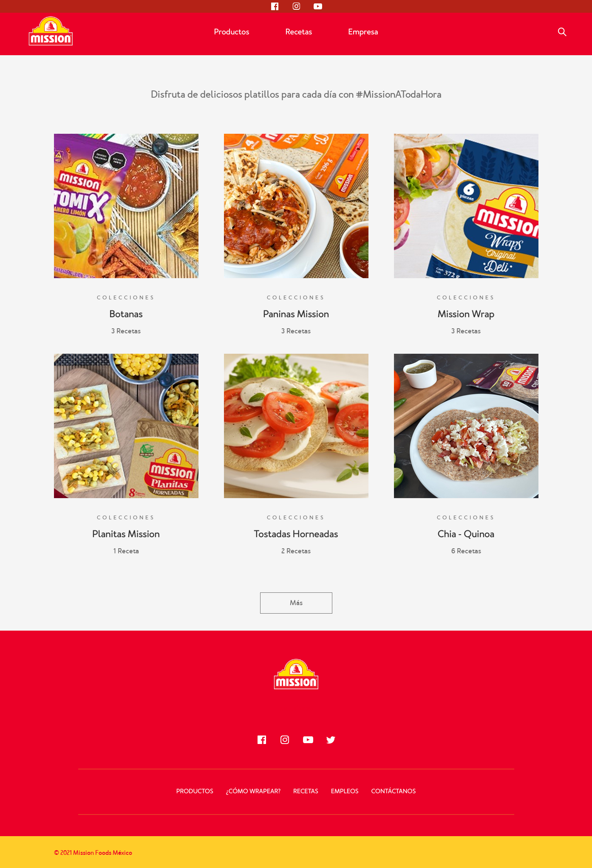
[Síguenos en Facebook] (275, 6)
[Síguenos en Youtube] (317, 6)
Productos (231, 32)
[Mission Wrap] (466, 206)
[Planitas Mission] (126, 426)
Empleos (345, 792)
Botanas (126, 314)
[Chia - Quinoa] (466, 426)
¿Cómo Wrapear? (253, 792)
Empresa (363, 32)
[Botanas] (126, 206)
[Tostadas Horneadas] (296, 426)
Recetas (299, 32)
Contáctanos (394, 792)
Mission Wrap (466, 314)
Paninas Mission (296, 314)
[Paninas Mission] (296, 206)
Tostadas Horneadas (296, 534)
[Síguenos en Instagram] (296, 6)
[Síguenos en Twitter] (331, 740)
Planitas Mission (126, 534)
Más (296, 603)
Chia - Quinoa (466, 534)
